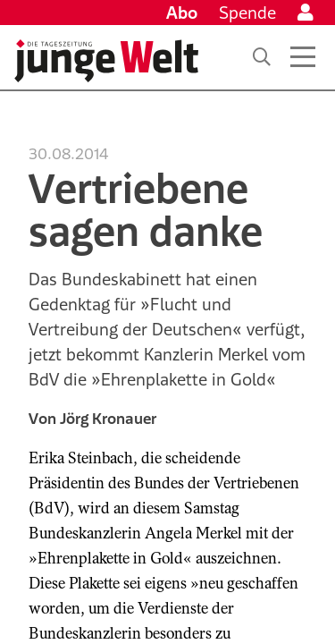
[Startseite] (106, 61)
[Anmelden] (306, 13)
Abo (182, 13)
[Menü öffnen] (303, 57)
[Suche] (262, 57)
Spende (247, 13)
